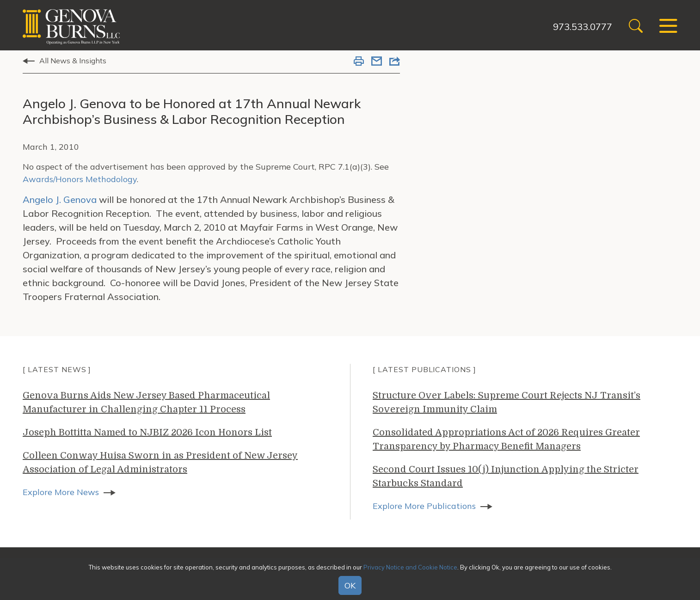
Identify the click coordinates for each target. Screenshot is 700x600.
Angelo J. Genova (60, 199)
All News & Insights (73, 61)
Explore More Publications (424, 506)
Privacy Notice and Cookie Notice (410, 567)
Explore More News (61, 492)
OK (350, 585)
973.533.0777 (583, 27)
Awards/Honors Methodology (80, 179)
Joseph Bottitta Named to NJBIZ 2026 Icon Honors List (147, 432)
